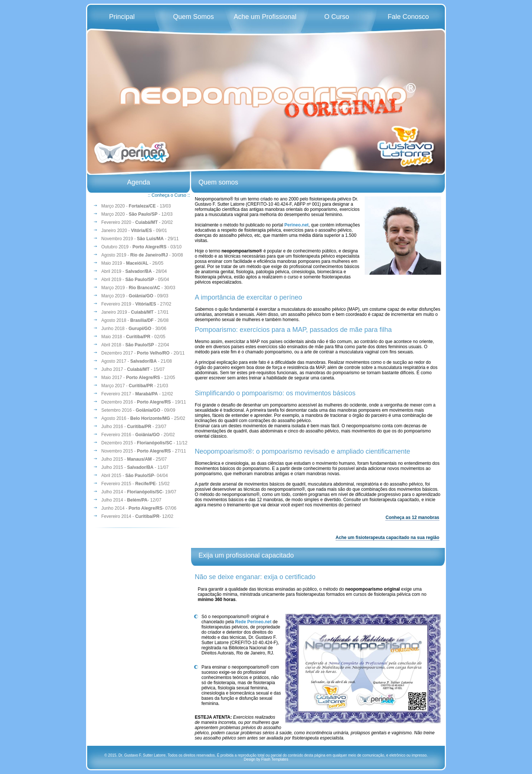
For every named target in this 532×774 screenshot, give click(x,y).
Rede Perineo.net (253, 622)
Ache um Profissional (265, 17)
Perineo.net (296, 225)
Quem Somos (194, 17)
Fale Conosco (408, 17)
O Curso (337, 17)
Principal (122, 17)
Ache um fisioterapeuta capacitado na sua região (387, 538)
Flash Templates (275, 759)
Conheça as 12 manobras (412, 517)
